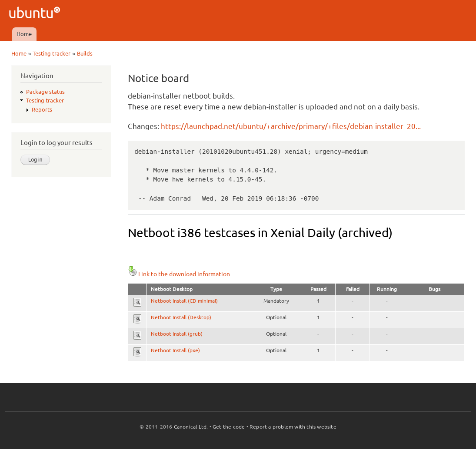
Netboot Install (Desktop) (181, 317)
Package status (45, 92)
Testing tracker (52, 53)
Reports (42, 109)
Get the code (229, 427)
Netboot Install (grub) (177, 334)
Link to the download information (179, 274)
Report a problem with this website (293, 427)
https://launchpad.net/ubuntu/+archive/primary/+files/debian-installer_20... (291, 126)
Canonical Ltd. (191, 427)
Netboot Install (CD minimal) (184, 301)
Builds (85, 53)
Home (24, 34)
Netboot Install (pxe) (175, 350)
